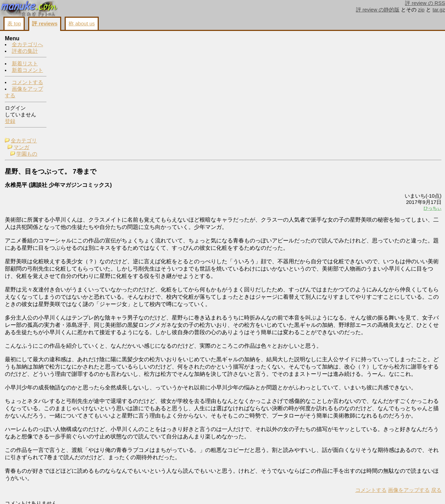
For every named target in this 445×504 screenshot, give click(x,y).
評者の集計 (25, 51)
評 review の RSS (425, 3)
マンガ (70, 46)
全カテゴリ (72, 39)
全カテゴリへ (27, 45)
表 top (14, 24)
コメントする (27, 83)
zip (421, 10)
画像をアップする (322, 490)
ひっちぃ (346, 106)
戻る (349, 490)
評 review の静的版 (378, 10)
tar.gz (439, 10)
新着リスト (25, 64)
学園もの (75, 52)
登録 (10, 122)
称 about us (82, 24)
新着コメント (27, 71)
